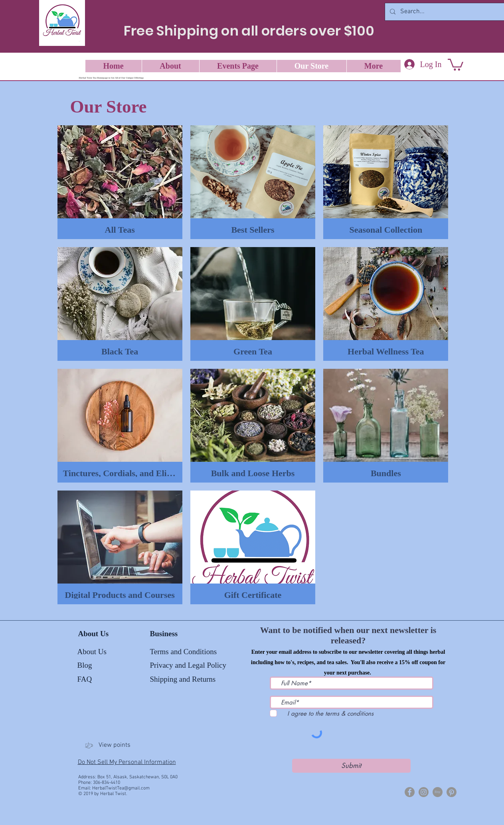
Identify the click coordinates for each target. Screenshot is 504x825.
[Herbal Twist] (410, 792)
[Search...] (445, 12)
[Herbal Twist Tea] (424, 792)
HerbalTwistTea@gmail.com (121, 788)
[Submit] (351, 766)
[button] (456, 64)
